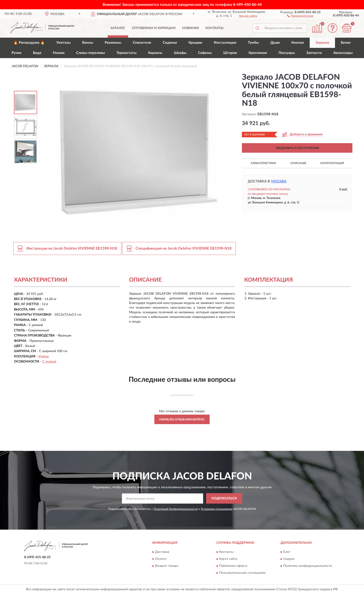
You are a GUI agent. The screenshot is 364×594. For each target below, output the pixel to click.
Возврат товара (167, 566)
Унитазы (63, 43)
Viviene (44, 356)
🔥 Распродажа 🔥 (29, 43)
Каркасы (155, 53)
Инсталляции (225, 43)
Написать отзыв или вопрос (182, 419)
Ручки (16, 53)
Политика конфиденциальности (307, 566)
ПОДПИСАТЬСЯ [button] (224, 498)
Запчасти (314, 53)
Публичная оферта (233, 566)
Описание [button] (298, 163)
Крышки (195, 43)
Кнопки (298, 43)
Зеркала (322, 43)
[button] (300, 16)
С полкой (49, 362)
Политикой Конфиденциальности (176, 509)
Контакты (214, 28)
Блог (287, 552)
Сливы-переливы (91, 53)
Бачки (346, 43)
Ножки (59, 53)
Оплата (161, 559)
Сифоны (205, 53)
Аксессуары (343, 53)
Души (275, 43)
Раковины (113, 43)
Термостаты (127, 53)
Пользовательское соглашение (242, 573)
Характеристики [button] (263, 163)
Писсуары (287, 53)
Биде (37, 53)
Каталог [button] (118, 28)
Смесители (142, 43)
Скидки (289, 559)
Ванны (88, 43)
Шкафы (180, 53)
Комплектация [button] (332, 163)
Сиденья (170, 43)
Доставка (162, 552)
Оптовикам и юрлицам (154, 28)
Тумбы (253, 43)
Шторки (230, 53)
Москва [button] (279, 181)
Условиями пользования (217, 509)
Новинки (190, 28)
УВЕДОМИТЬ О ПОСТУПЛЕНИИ (297, 148)
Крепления (258, 53)
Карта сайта (228, 559)
